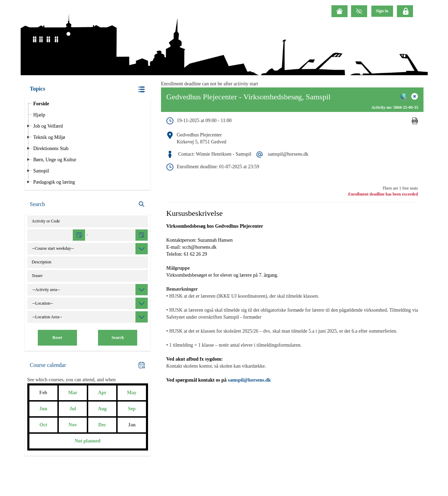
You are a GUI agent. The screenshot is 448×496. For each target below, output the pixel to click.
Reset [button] (57, 338)
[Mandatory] (415, 128)
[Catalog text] (88, 262)
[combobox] (90, 249)
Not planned (87, 441)
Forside (41, 104)
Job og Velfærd (48, 126)
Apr (102, 393)
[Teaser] (88, 276)
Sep (132, 409)
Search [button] (118, 338)
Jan (132, 425)
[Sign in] (382, 11)
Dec (102, 425)
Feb (43, 393)
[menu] (382, 11)
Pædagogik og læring (54, 182)
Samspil (41, 171)
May (132, 393)
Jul (73, 409)
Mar (73, 393)
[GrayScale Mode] (359, 11)
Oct (43, 425)
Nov (73, 425)
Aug (102, 409)
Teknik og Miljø (49, 137)
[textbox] (57, 235)
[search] (87, 204)
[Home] (339, 11)
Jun (43, 409)
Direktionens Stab (51, 148)
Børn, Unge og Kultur (55, 160)
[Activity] (88, 221)
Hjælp (39, 115)
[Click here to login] (405, 11)
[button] (87, 89)
